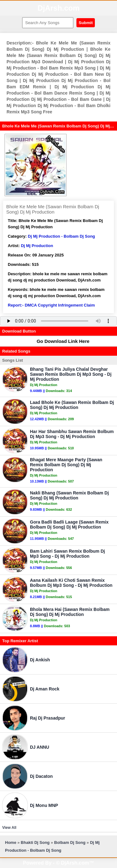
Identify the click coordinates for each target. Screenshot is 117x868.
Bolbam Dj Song (70, 842)
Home (11, 842)
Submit (86, 23)
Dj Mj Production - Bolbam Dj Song (61, 236)
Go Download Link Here (60, 341)
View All (9, 828)
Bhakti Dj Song (35, 842)
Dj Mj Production (37, 246)
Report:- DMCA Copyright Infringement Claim (51, 305)
